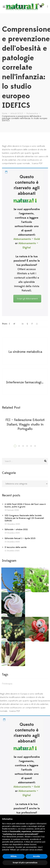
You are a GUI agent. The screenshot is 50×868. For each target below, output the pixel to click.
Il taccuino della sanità (16, 547)
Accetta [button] (36, 856)
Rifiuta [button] (14, 856)
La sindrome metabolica (25, 352)
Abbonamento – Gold (27, 239)
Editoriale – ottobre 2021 (16, 529)
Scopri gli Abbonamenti (27, 299)
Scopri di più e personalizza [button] (25, 863)
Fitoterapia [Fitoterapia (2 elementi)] (7, 684)
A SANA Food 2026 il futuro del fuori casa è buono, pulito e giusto (25, 505)
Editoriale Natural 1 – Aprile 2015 (20, 538)
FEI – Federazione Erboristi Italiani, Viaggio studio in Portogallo (25, 424)
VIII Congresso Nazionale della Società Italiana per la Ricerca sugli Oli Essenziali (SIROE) (24, 518)
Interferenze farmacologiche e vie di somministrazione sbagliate (25, 382)
